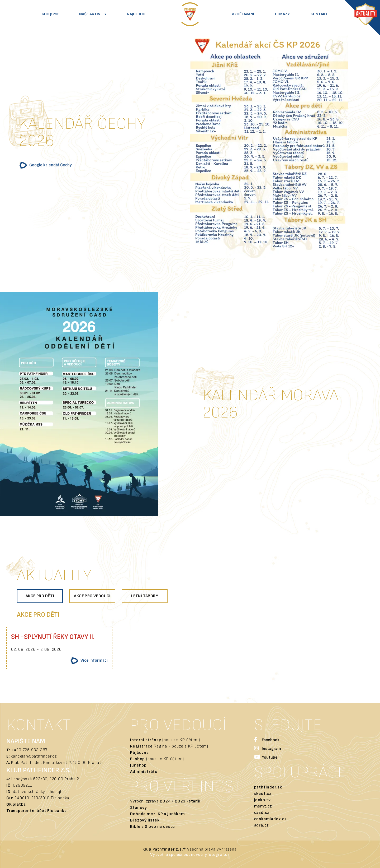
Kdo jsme (50, 14)
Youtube (266, 758)
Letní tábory (145, 596)
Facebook (267, 740)
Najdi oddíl (138, 14)
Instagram (268, 749)
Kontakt (319, 14)
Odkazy (282, 14)
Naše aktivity (93, 14)
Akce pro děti (40, 596)
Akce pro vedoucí (92, 596)
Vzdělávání (243, 14)
